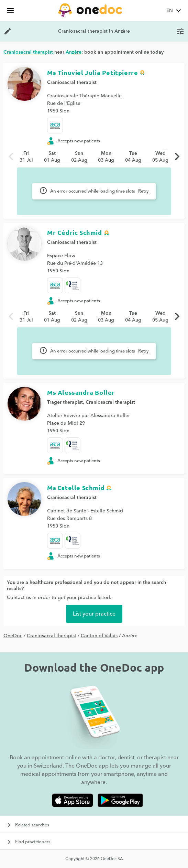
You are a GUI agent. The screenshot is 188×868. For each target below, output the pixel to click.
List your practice (94, 614)
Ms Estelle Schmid (76, 487)
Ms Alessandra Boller (81, 392)
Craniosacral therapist (72, 83)
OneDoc (13, 636)
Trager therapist (65, 402)
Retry (143, 191)
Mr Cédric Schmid (75, 232)
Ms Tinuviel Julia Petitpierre (92, 72)
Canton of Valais (99, 636)
